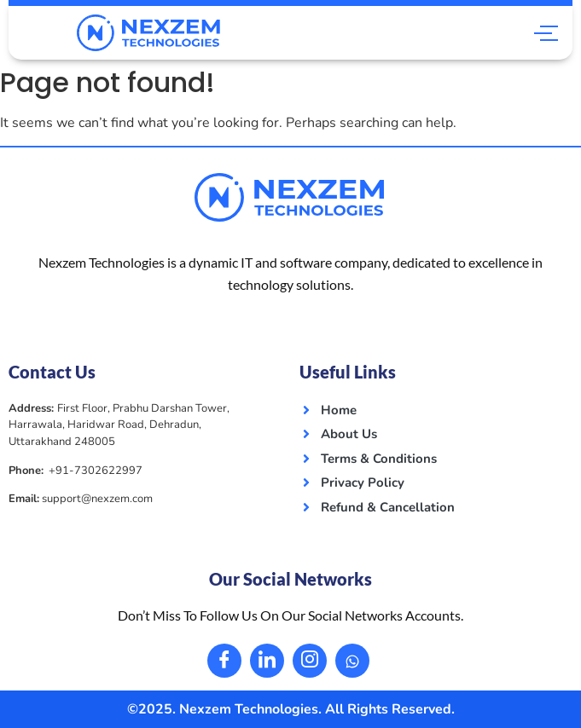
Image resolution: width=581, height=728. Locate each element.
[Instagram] (310, 661)
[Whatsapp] (352, 661)
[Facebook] (224, 661)
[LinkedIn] (267, 661)
